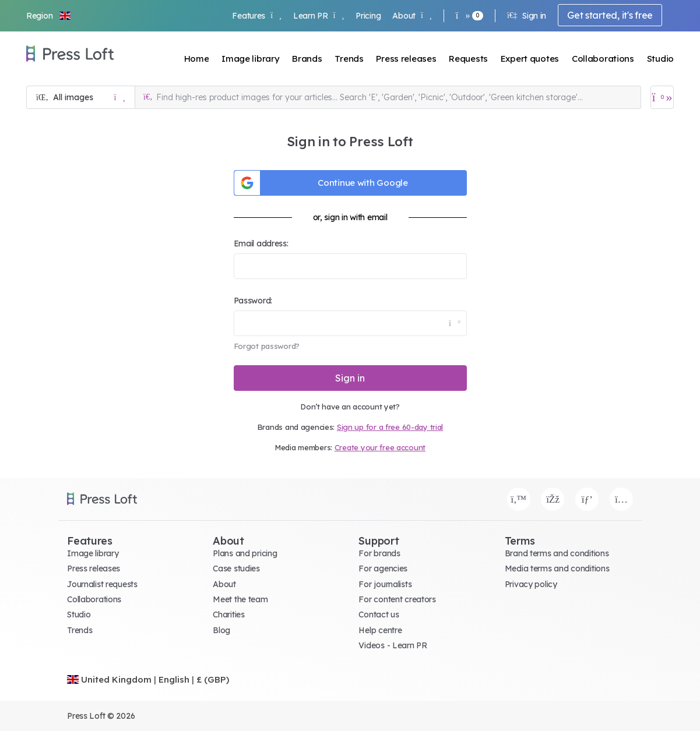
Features (256, 16)
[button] (49, 16)
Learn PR (319, 16)
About (412, 16)
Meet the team (240, 599)
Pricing (368, 16)
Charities (228, 615)
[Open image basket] (662, 97)
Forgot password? (267, 346)
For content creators (397, 599)
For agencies (383, 568)
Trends (349, 59)
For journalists (385, 584)
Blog (221, 630)
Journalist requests (102, 584)
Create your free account (380, 447)
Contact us (379, 615)
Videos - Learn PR (393, 645)
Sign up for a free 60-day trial (390, 427)
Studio (660, 59)
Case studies (236, 568)
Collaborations (603, 59)
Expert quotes (530, 59)
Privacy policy (531, 584)
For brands (379, 553)
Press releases (406, 59)
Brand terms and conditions (557, 553)
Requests (468, 59)
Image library (250, 59)
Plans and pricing (245, 553)
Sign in (527, 16)
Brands (307, 59)
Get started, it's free (610, 15)
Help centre (380, 630)
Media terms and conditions (557, 568)
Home (197, 59)
